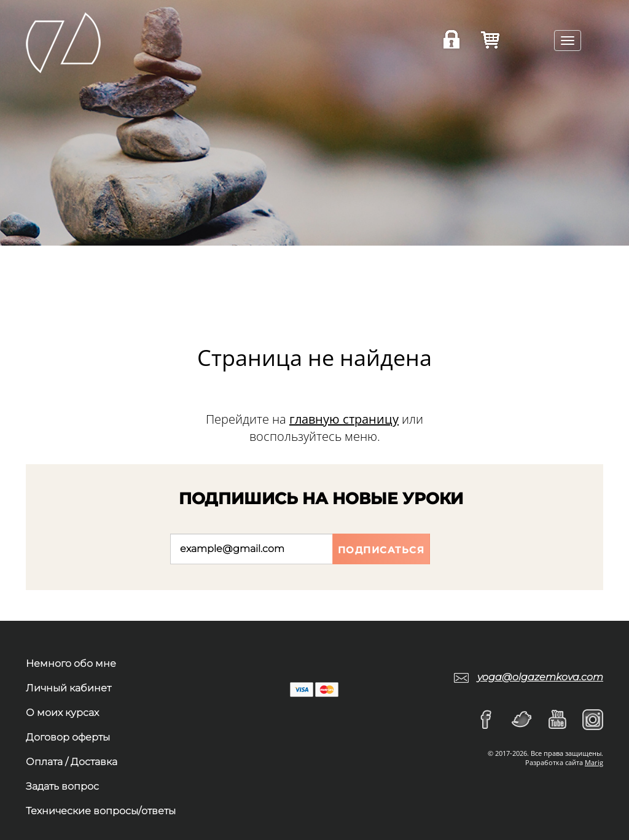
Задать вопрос (62, 786)
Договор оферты (68, 737)
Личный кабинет (68, 688)
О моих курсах (62, 713)
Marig (594, 762)
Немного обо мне (71, 663)
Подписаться (381, 550)
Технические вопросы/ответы (101, 811)
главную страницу (344, 419)
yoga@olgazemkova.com (540, 677)
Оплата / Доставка (72, 762)
